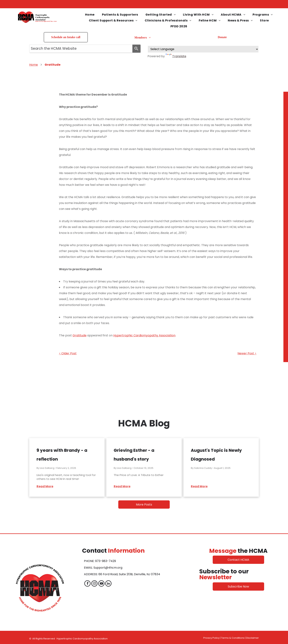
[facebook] (87, 584)
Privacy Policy (211, 638)
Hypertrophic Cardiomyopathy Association (144, 335)
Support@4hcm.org (108, 568)
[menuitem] (90, 15)
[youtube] (101, 584)
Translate (176, 56)
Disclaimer (252, 638)
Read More (45, 486)
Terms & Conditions (233, 638)
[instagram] (94, 584)
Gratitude (80, 335)
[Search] (136, 49)
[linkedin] (108, 584)
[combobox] (81, 49)
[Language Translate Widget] (203, 49)
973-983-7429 (106, 561)
